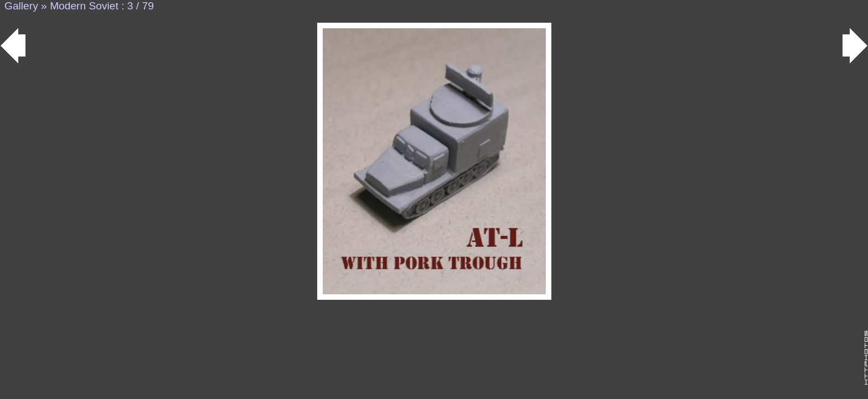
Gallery (21, 6)
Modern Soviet (84, 6)
